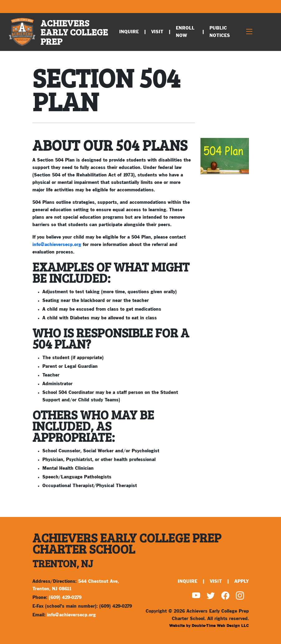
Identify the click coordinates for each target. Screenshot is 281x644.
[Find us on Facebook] (225, 596)
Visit (157, 32)
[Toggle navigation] (249, 32)
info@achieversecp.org (57, 245)
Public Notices (220, 32)
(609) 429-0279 (65, 598)
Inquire (129, 32)
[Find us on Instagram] (240, 596)
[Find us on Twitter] (211, 596)
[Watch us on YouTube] (196, 596)
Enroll (185, 32)
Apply (242, 581)
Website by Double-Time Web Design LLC (209, 626)
